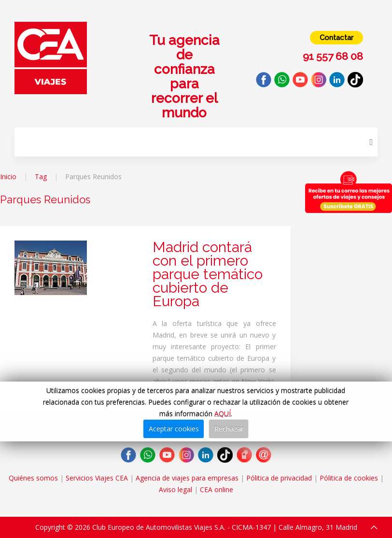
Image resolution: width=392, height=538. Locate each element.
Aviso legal (175, 489)
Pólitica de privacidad (279, 478)
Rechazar (229, 429)
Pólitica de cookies (349, 478)
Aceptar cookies (174, 429)
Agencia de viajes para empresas (187, 478)
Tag (41, 177)
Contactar (336, 38)
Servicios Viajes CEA (97, 478)
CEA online (217, 489)
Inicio (8, 177)
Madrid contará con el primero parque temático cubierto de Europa (208, 274)
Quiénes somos (33, 478)
